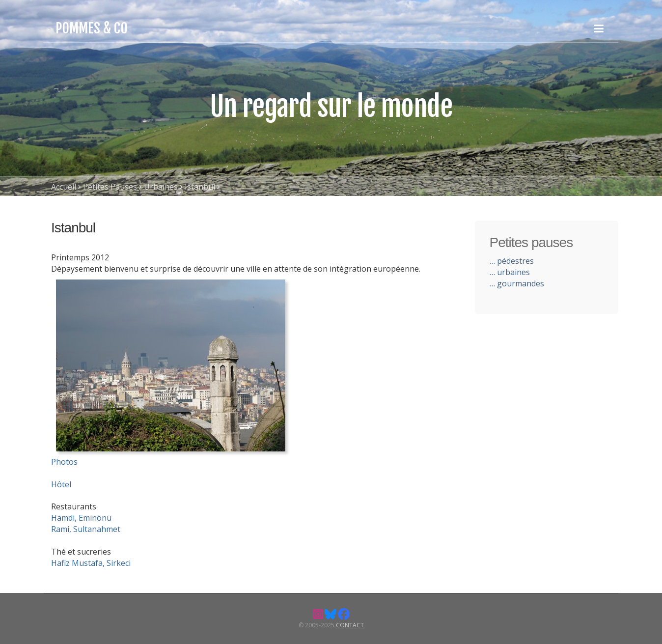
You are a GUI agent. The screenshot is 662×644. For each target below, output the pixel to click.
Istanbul (200, 187)
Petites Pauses (110, 187)
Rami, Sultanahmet (86, 529)
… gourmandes (517, 283)
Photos (64, 462)
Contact (350, 625)
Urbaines (161, 187)
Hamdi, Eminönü (81, 518)
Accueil (64, 187)
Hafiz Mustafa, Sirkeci (91, 563)
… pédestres (512, 261)
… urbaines (510, 272)
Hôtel (61, 484)
